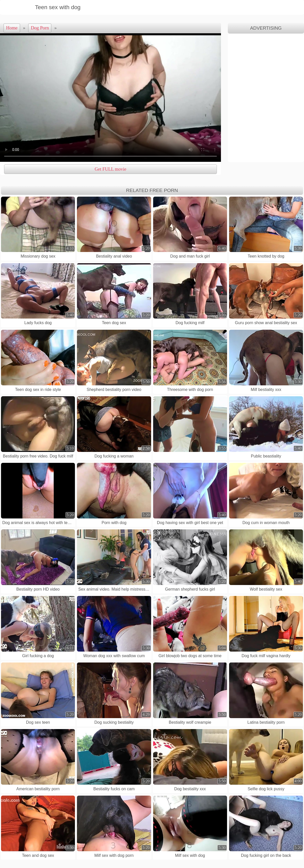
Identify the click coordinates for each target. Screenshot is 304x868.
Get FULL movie (110, 169)
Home (12, 28)
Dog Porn (40, 28)
